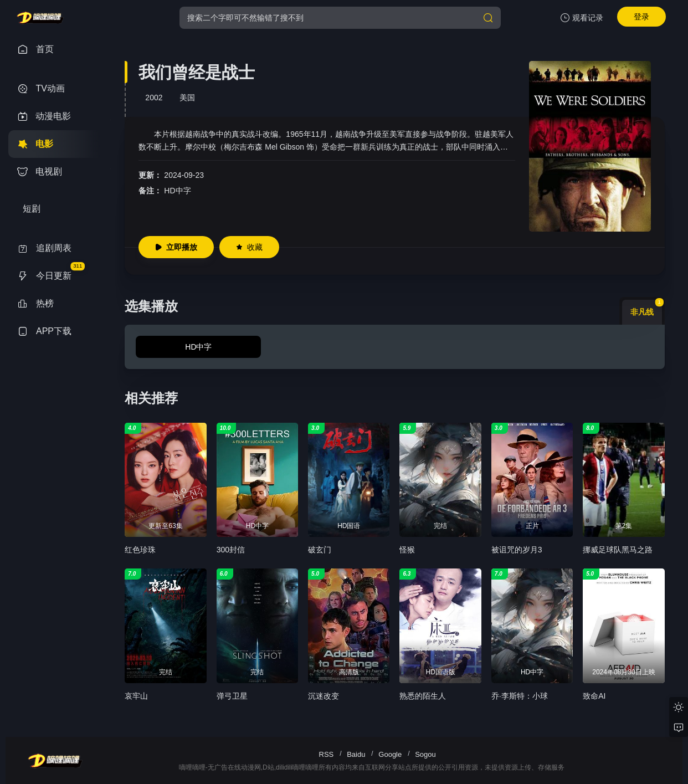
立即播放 (176, 247)
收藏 (249, 247)
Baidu (356, 754)
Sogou (425, 754)
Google (390, 754)
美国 (187, 98)
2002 (154, 98)
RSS (327, 754)
